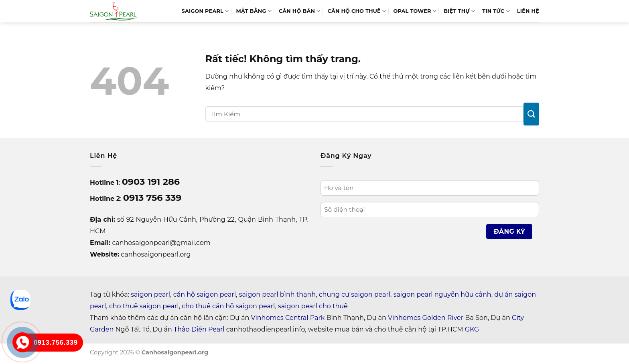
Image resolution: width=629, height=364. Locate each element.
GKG (472, 329)
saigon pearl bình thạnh (277, 294)
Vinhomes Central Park (288, 318)
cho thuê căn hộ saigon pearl (228, 306)
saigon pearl (150, 294)
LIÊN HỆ (528, 11)
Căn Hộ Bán (300, 11)
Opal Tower (415, 11)
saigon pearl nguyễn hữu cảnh (442, 294)
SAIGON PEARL (205, 11)
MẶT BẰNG (254, 11)
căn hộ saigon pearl (205, 294)
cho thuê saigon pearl (144, 306)
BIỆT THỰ (459, 11)
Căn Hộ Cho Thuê (357, 11)
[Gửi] (531, 114)
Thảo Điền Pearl (199, 329)
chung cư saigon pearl (355, 294)
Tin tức (496, 11)
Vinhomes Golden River (426, 318)
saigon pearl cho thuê (313, 306)
